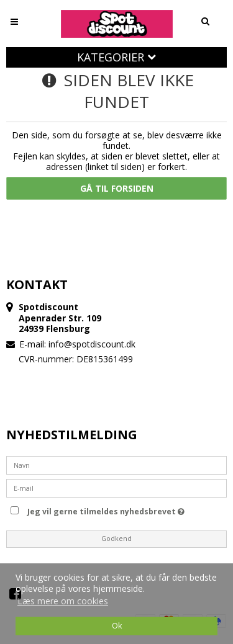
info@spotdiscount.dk (92, 344)
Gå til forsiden (117, 188)
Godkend (116, 539)
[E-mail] (116, 487)
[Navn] (116, 464)
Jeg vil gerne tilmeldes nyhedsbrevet (125, 509)
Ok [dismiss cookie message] (117, 626)
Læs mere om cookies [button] (63, 601)
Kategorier (116, 57)
